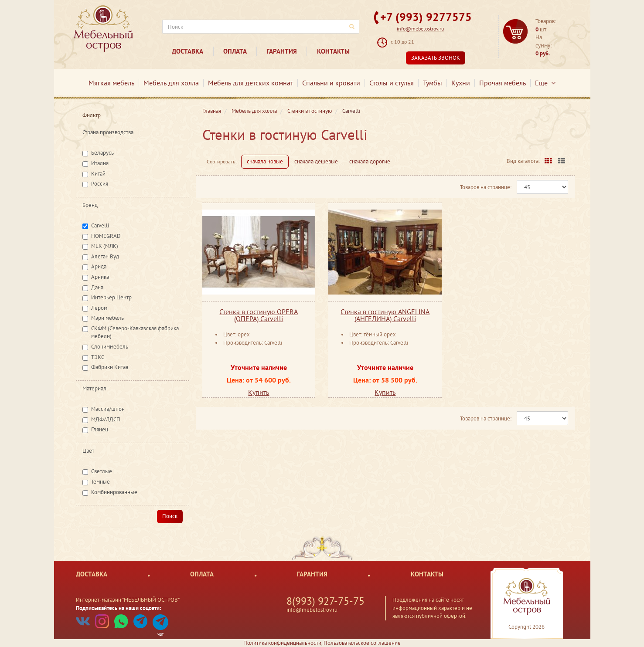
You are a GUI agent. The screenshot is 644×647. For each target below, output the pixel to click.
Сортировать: (222, 161)
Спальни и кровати (331, 83)
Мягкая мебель (111, 83)
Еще (545, 83)
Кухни (461, 83)
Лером (99, 308)
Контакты (333, 51)
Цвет (88, 451)
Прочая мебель (503, 83)
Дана (97, 287)
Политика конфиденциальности (282, 643)
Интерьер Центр (111, 297)
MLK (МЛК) (105, 246)
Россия (100, 184)
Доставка (187, 51)
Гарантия (282, 51)
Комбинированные (114, 492)
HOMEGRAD (106, 236)
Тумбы (433, 83)
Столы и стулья (392, 83)
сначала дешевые (316, 161)
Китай (98, 174)
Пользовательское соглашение (362, 643)
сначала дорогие (370, 161)
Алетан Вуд (105, 256)
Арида (99, 266)
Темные (101, 482)
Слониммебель (110, 347)
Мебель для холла (171, 83)
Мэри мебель (107, 318)
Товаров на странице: (486, 187)
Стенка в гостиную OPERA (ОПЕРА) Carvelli (259, 315)
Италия (100, 163)
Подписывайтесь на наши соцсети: (119, 608)
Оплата (235, 51)
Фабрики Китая (110, 367)
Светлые (102, 471)
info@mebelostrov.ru (420, 29)
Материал (94, 388)
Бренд (90, 205)
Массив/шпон (108, 409)
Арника (100, 277)
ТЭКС (98, 357)
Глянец (100, 429)
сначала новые (265, 161)
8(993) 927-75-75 (325, 601)
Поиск (170, 516)
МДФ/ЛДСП (106, 419)
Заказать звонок (436, 58)
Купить (259, 392)
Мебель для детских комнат (250, 83)
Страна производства (108, 132)
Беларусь (102, 153)
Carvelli (100, 225)
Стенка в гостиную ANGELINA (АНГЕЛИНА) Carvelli (385, 315)
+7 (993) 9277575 (426, 17)
